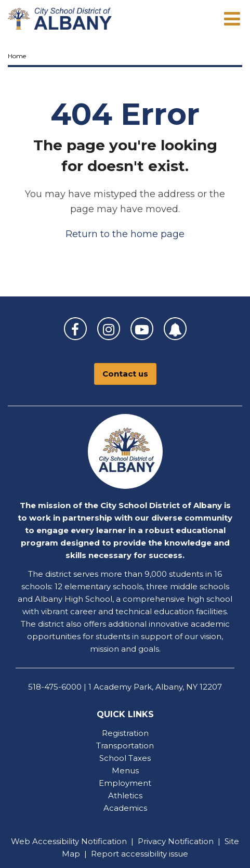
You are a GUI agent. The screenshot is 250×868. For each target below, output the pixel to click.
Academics (125, 808)
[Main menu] (232, 18)
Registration (125, 733)
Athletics (125, 795)
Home (17, 56)
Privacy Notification (176, 841)
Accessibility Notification (80, 841)
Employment (125, 783)
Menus (125, 770)
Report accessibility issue (140, 854)
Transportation (125, 746)
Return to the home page (125, 234)
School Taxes (125, 758)
